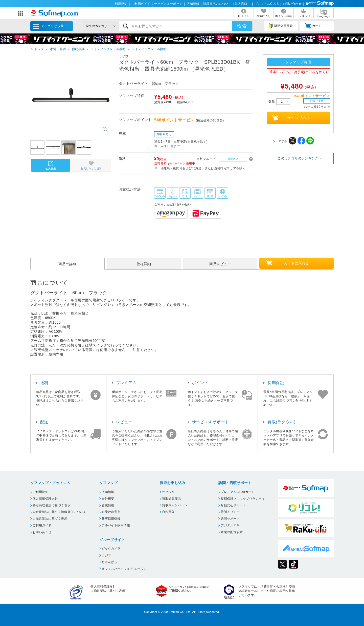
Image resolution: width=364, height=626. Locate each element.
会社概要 (108, 499)
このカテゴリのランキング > (300, 158)
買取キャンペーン (175, 505)
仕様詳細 (144, 264)
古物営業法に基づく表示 (50, 519)
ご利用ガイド (141, 4)
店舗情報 (193, 4)
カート (313, 26)
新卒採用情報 (111, 519)
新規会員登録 (281, 26)
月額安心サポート (233, 505)
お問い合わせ (292, 4)
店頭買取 (168, 512)
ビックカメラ (111, 549)
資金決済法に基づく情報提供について (59, 512)
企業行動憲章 (111, 512)
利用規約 (121, 4)
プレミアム (126, 383)
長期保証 (276, 383)
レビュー (124, 422)
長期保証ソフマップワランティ (243, 499)
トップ (39, 49)
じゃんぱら (109, 562)
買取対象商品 (172, 499)
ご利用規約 (40, 492)
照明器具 (78, 49)
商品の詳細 (67, 264)
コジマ (106, 555)
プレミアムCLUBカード (238, 492)
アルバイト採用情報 (116, 525)
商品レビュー (220, 264)
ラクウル (168, 492)
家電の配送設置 (232, 532)
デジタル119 (230, 525)
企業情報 (108, 505)
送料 (44, 383)
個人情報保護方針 (45, 499)
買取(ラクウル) (281, 422)
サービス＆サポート (168, 4)
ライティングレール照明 (108, 49)
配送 (44, 422)
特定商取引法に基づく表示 (52, 505)
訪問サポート (230, 519)
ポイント (200, 383)
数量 (279, 102)
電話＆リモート (232, 512)
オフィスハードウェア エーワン (124, 569)
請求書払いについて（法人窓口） (227, 4)
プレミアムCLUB (267, 4)
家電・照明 (58, 49)
